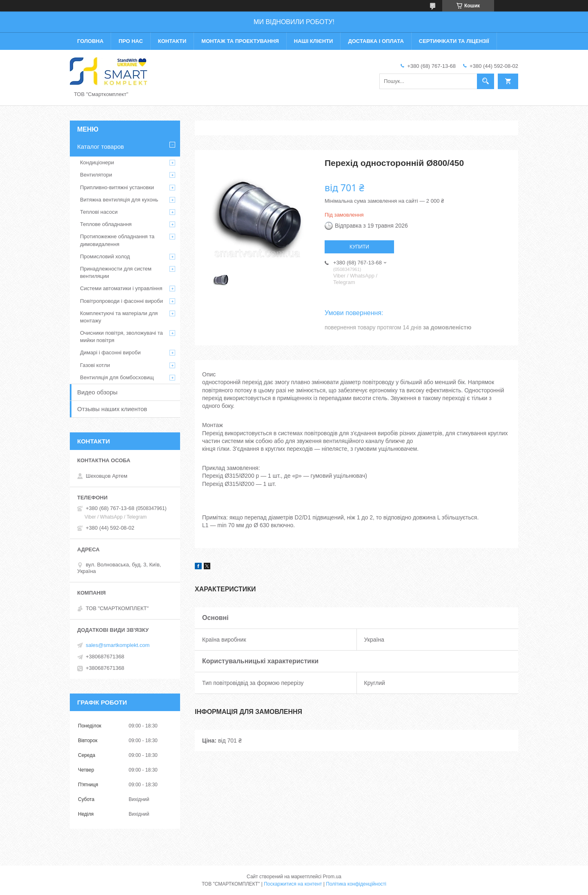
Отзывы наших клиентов (112, 409)
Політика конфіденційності (356, 884)
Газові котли (95, 365)
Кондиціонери (97, 162)
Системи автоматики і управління (121, 288)
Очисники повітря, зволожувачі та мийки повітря (121, 337)
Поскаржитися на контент (293, 884)
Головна (90, 41)
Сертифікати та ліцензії (454, 41)
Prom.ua (332, 877)
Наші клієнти (314, 41)
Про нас (130, 41)
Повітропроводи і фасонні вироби (121, 301)
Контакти (172, 41)
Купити (359, 247)
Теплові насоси (99, 212)
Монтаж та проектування (240, 41)
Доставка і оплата (376, 41)
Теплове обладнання (106, 224)
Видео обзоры (97, 392)
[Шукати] (486, 81)
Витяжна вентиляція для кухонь (119, 200)
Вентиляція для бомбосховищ (117, 377)
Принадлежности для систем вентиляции (116, 272)
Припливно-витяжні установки (117, 187)
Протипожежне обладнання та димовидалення (117, 240)
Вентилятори (96, 175)
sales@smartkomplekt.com (118, 645)
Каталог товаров (101, 147)
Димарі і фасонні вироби (110, 352)
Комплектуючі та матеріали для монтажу (119, 317)
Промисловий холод (105, 256)
